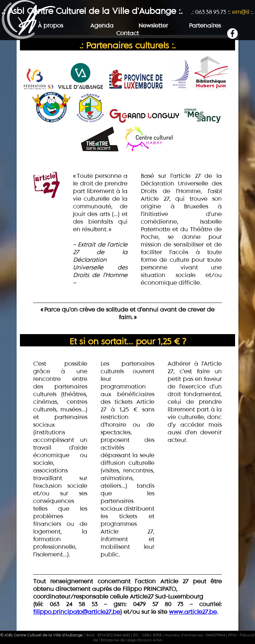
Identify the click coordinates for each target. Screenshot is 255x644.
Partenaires (205, 25)
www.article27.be (193, 612)
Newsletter (153, 25)
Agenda (102, 25)
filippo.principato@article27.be (77, 612)
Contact (127, 33)
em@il (241, 12)
